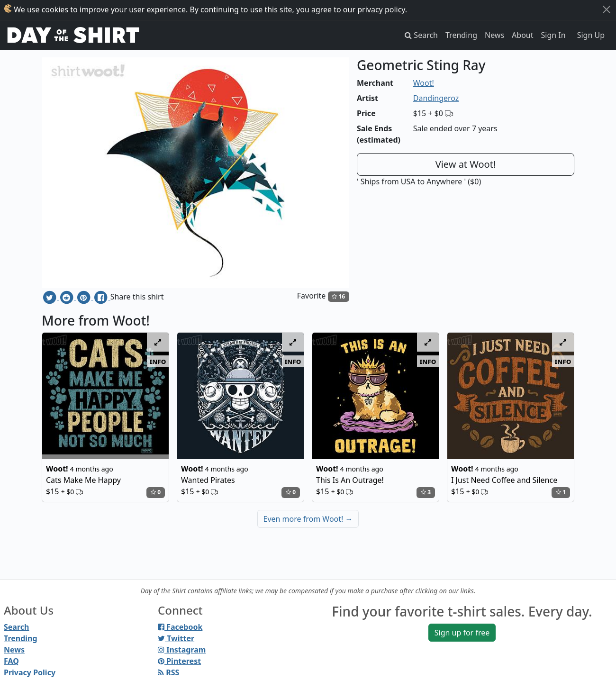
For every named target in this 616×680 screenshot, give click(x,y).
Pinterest (179, 661)
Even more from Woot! (308, 519)
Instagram (182, 650)
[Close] (607, 9)
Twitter (176, 638)
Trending (461, 35)
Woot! (424, 83)
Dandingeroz (436, 98)
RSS (168, 672)
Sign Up (591, 35)
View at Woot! (466, 164)
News (494, 35)
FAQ (11, 661)
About (522, 35)
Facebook (180, 627)
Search (16, 627)
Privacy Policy (30, 672)
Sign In (553, 35)
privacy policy (381, 9)
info (158, 361)
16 (338, 296)
